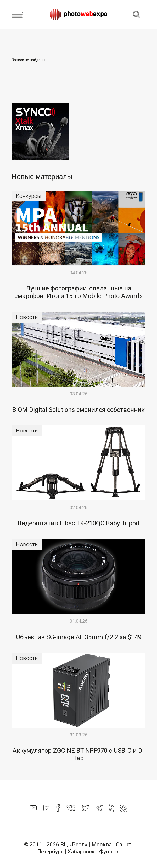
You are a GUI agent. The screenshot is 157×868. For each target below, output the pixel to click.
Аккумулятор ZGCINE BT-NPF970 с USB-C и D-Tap (78, 754)
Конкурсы (29, 196)
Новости (27, 317)
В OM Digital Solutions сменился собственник (78, 410)
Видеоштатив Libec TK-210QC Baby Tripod (78, 523)
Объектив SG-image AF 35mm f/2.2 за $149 (79, 637)
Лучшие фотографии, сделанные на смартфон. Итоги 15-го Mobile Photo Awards (78, 292)
